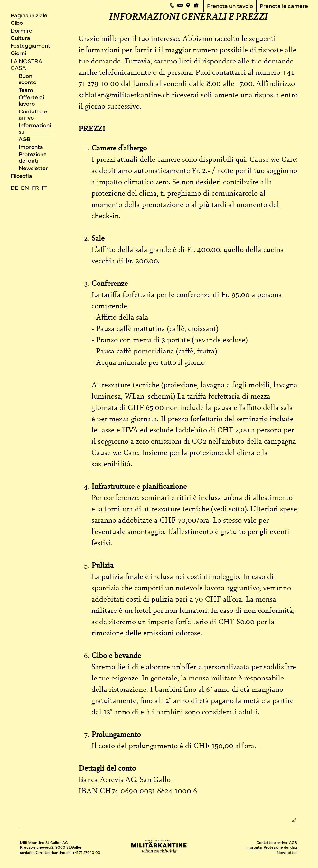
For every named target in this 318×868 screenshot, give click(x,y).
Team (26, 89)
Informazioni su (35, 128)
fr (35, 187)
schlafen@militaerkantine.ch (45, 852)
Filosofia (21, 175)
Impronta (31, 146)
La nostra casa (26, 64)
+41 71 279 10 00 (86, 852)
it (44, 187)
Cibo (17, 22)
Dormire (21, 30)
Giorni (18, 53)
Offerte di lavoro (31, 100)
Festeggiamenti (31, 45)
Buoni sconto (28, 79)
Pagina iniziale (29, 15)
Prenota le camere (284, 6)
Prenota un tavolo (230, 6)
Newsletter (33, 168)
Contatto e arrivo (33, 114)
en (25, 187)
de (14, 187)
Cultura (20, 38)
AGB (25, 139)
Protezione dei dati (33, 157)
